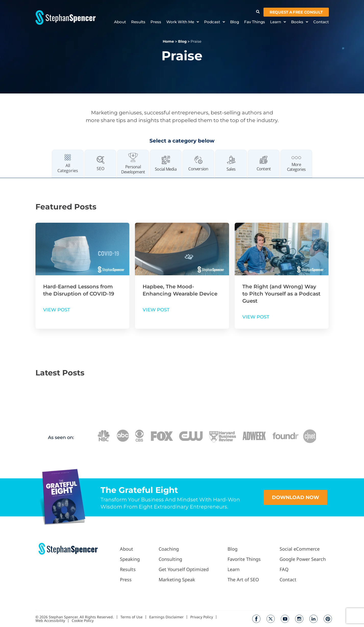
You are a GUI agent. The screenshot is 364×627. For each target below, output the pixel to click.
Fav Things (255, 22)
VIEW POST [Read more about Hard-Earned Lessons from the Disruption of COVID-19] (57, 310)
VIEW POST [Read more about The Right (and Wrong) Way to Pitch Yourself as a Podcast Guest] (256, 317)
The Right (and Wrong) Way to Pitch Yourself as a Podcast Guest (281, 294)
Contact (321, 22)
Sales (231, 169)
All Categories (68, 168)
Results (138, 22)
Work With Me (183, 22)
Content (264, 169)
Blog (235, 22)
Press (156, 22)
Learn (278, 22)
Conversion (198, 169)
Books (300, 22)
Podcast (215, 22)
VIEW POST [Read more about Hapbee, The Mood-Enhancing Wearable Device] (156, 310)
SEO (101, 169)
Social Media (166, 169)
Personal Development (133, 169)
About (120, 22)
